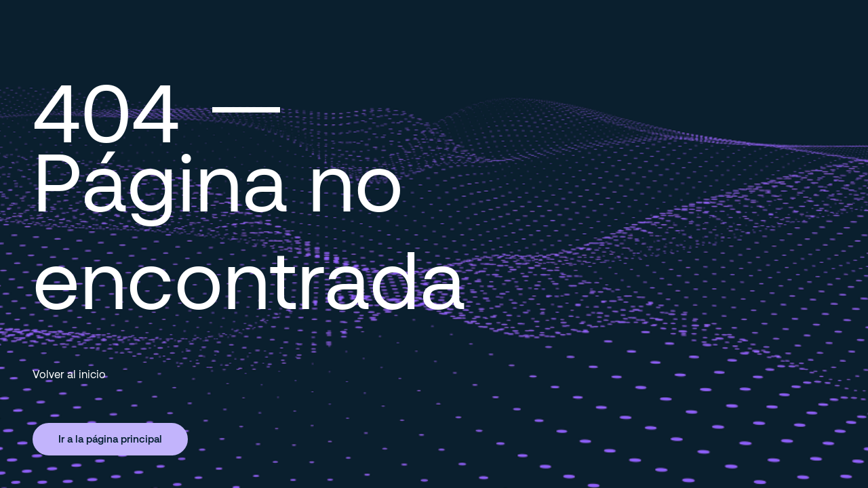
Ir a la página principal (110, 439)
